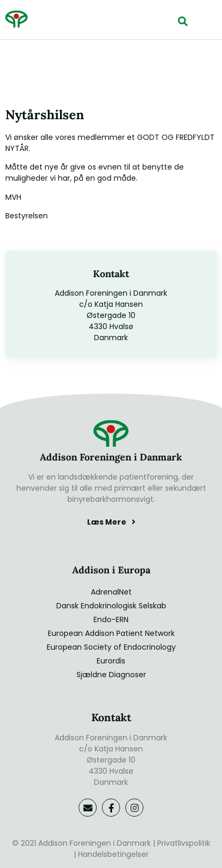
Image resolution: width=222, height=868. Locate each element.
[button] (182, 21)
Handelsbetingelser (113, 854)
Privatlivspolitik (184, 843)
